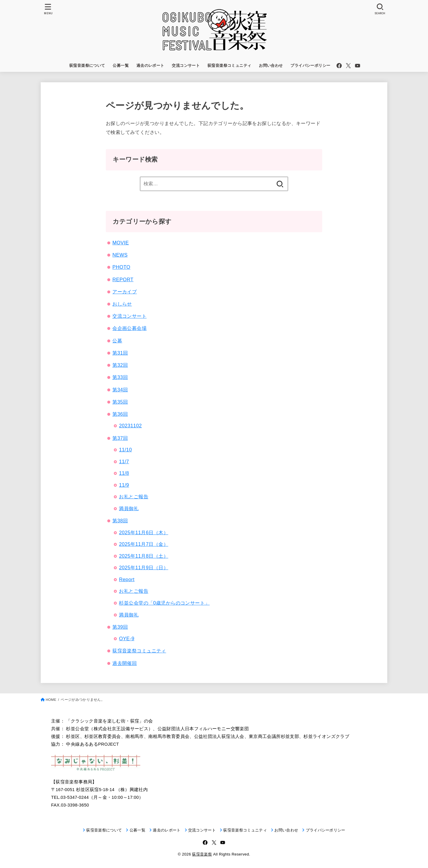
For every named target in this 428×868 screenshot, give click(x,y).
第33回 (120, 377)
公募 (117, 341)
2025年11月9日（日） (143, 567)
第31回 (120, 353)
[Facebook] (339, 66)
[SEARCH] (380, 9)
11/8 (124, 473)
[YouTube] (358, 66)
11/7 (124, 461)
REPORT (123, 279)
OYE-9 (126, 638)
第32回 (120, 365)
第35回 (120, 402)
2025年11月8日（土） (143, 556)
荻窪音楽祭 (202, 854)
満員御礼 (129, 508)
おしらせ (122, 304)
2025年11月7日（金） (143, 544)
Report (127, 579)
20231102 (130, 426)
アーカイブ (125, 292)
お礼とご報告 (133, 497)
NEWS (120, 255)
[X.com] (348, 66)
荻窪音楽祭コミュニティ (229, 65)
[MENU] (48, 9)
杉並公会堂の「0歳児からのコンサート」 (164, 603)
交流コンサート (186, 65)
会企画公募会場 (129, 328)
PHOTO (121, 267)
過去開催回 (125, 663)
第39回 (120, 627)
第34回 (120, 390)
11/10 (125, 450)
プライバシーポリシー (310, 65)
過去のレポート (150, 65)
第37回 (120, 438)
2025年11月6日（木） (143, 532)
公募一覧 (121, 65)
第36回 (120, 414)
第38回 (120, 521)
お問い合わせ (271, 65)
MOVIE (121, 243)
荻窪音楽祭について (87, 65)
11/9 (124, 485)
